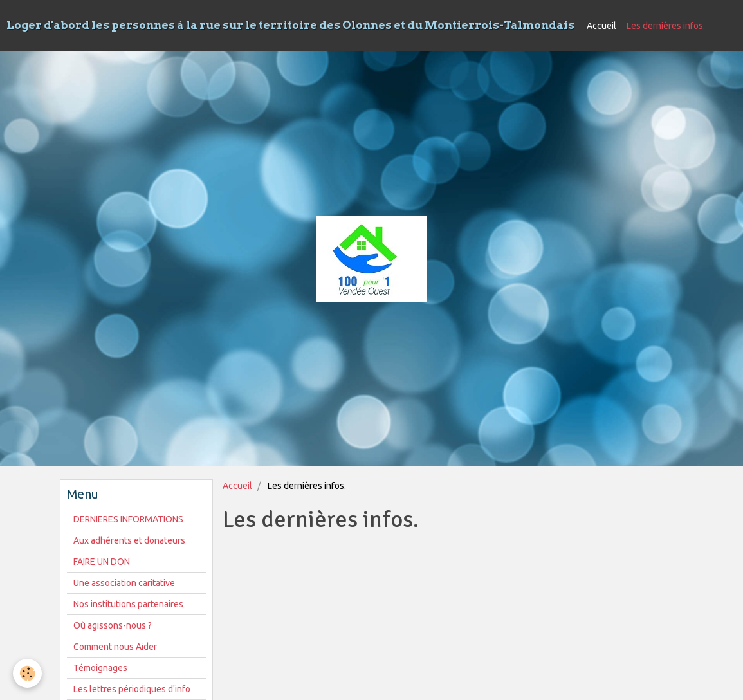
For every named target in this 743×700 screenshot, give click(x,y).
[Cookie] (27, 673)
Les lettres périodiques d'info (132, 689)
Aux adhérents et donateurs (129, 540)
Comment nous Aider (115, 647)
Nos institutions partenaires (128, 604)
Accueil (601, 26)
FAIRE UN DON (102, 562)
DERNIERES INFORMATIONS (128, 519)
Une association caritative (124, 583)
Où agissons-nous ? (113, 625)
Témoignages (100, 668)
